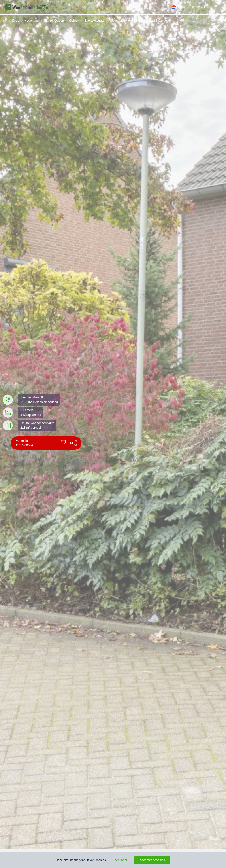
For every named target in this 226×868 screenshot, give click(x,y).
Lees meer (120, 860)
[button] (73, 443)
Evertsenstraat (94, 21)
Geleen (74, 21)
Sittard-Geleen (54, 21)
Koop (16, 21)
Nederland (32, 21)
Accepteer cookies (152, 860)
